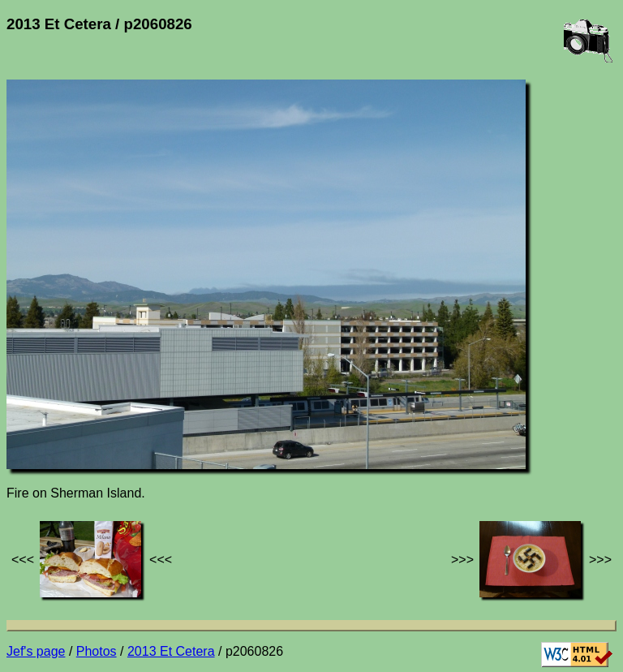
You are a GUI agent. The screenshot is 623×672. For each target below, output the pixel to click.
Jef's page (36, 651)
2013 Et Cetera (171, 651)
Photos (97, 651)
